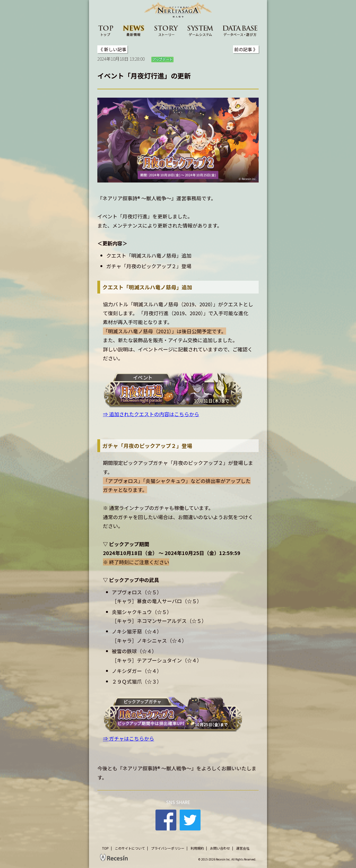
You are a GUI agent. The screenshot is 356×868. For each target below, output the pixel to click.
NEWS (134, 30)
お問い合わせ (220, 848)
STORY (166, 30)
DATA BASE (240, 30)
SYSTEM (201, 30)
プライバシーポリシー (168, 848)
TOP (106, 30)
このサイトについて (130, 848)
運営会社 (243, 848)
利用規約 (197, 848)
